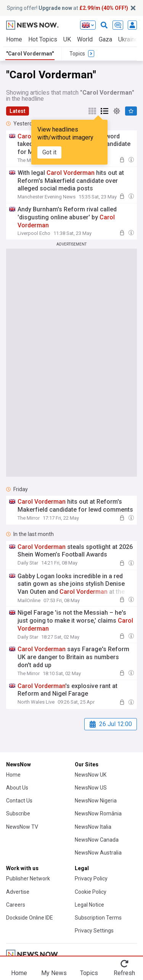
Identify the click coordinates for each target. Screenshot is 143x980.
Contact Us (19, 801)
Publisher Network (28, 879)
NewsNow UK (91, 775)
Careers (16, 905)
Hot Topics (43, 39)
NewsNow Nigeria (96, 801)
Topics (89, 973)
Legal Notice (89, 905)
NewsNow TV (22, 827)
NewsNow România (98, 813)
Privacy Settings (94, 931)
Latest (18, 111)
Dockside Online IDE (30, 918)
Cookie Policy (91, 892)
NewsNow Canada (97, 840)
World (85, 39)
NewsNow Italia (93, 827)
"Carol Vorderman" (30, 54)
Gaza (105, 39)
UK (67, 39)
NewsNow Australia (98, 853)
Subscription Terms (98, 918)
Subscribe (18, 813)
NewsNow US (91, 788)
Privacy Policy (91, 879)
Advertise (18, 892)
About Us (17, 788)
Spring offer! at (67, 8)
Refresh (124, 973)
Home (14, 39)
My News (54, 973)
